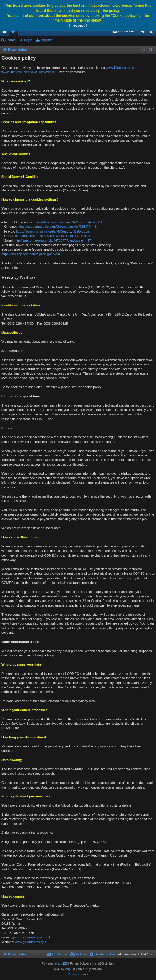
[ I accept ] (78, 25)
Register (47, 40)
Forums (14, 32)
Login (28, 40)
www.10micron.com (120, 68)
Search (10, 40)
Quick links (6, 32)
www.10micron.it (42, 72)
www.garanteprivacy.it (31, 942)
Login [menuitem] (144, 32)
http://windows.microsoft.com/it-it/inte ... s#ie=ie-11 (66, 222)
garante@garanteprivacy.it (31, 937)
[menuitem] (124, 31)
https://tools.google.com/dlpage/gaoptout (31, 254)
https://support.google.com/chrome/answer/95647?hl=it (57, 227)
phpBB (63, 964)
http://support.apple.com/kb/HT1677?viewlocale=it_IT (53, 240)
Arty (68, 969)
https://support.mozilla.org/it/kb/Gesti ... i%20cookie (53, 231)
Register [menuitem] (153, 32)
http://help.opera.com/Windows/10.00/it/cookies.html (52, 236)
